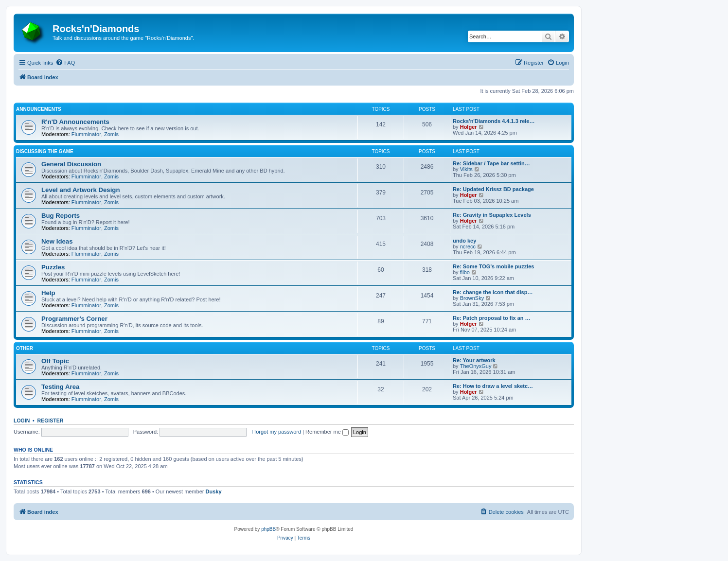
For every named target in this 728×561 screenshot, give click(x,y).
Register (51, 421)
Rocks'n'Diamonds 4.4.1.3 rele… (494, 121)
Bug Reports (61, 216)
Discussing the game (45, 151)
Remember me (327, 432)
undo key (464, 241)
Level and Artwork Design (80, 190)
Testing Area (60, 387)
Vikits (466, 169)
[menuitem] (65, 63)
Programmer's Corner (74, 319)
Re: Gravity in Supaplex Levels (492, 215)
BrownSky (472, 298)
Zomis (111, 134)
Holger (469, 127)
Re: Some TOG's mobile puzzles (493, 266)
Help (48, 293)
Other (25, 348)
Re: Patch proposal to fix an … (492, 318)
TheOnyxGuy (476, 366)
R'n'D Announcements (75, 122)
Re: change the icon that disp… (493, 292)
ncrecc (468, 246)
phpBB (268, 529)
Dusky (214, 491)
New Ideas (57, 241)
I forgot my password (276, 432)
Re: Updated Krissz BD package (493, 189)
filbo (465, 272)
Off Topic (55, 361)
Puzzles (53, 267)
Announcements (39, 109)
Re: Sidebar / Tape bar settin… (491, 163)
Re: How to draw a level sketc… (493, 386)
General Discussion (71, 164)
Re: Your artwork (474, 360)
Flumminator (86, 134)
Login (22, 421)
